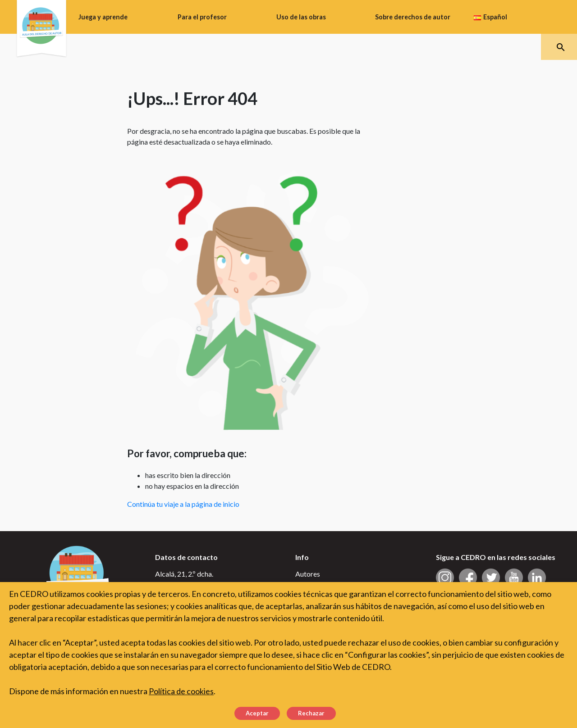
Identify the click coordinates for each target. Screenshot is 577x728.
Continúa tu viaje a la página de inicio (183, 504)
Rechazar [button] (311, 713)
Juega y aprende (103, 17)
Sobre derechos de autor (413, 17)
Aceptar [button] (257, 713)
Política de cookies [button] (181, 691)
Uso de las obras (301, 17)
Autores (308, 574)
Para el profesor (202, 17)
